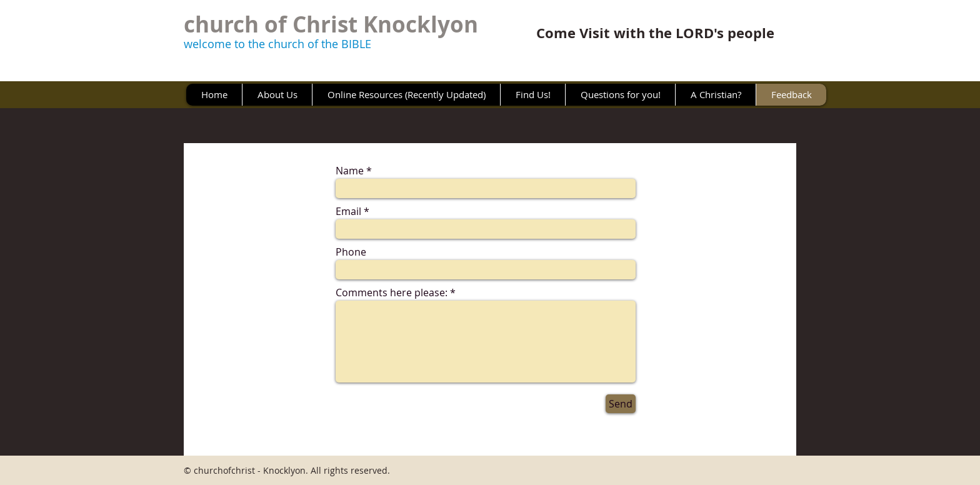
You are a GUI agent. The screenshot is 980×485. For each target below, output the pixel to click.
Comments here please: (392, 292)
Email (348, 211)
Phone (351, 252)
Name (350, 171)
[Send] (621, 404)
